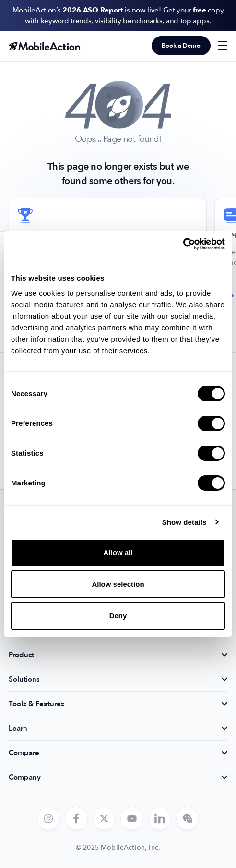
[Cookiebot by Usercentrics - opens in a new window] (183, 244)
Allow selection (118, 584)
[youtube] (132, 819)
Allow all (118, 552)
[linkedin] (160, 819)
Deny (118, 615)
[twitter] (104, 819)
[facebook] (76, 819)
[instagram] (48, 819)
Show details (184, 522)
